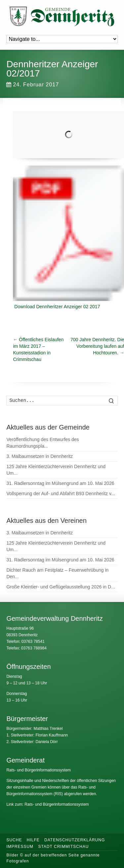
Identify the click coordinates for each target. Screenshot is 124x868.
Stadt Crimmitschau (63, 847)
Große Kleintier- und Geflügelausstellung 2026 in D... (61, 587)
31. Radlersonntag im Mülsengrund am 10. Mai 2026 (60, 483)
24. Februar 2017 (33, 85)
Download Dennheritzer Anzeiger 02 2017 (57, 307)
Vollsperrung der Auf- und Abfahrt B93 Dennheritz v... (61, 494)
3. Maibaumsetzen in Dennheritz (40, 456)
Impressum (20, 847)
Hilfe (33, 840)
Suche (14, 840)
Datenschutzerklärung (75, 840)
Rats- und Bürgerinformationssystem (39, 770)
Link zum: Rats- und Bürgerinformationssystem (47, 804)
